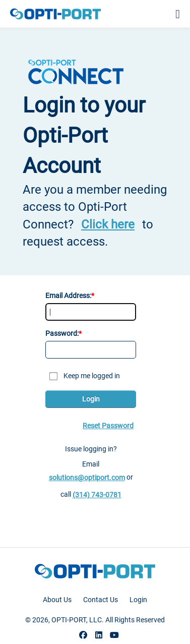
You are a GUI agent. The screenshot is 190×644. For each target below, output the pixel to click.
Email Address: (68, 296)
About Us (57, 600)
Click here (108, 224)
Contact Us (101, 600)
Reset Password (108, 426)
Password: (62, 333)
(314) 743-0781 (97, 495)
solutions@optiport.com (87, 478)
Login (91, 399)
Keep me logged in (92, 376)
